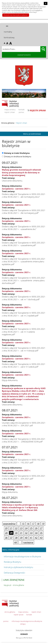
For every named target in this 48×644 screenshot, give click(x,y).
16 (28, 524)
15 (23, 524)
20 (6, 528)
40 (26, 538)
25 (31, 528)
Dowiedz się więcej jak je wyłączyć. (16, 15)
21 (11, 528)
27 (41, 528)
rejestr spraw (18, 615)
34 (36, 533)
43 (41, 538)
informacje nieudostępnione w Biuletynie (27, 621)
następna (28, 542)
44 (15, 542)
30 (16, 533)
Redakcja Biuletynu (12, 562)
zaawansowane (24, 55)
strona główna (10, 612)
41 (31, 538)
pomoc (21, 112)
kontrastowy (9, 37)
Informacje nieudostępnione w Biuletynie (22, 557)
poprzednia (9, 524)
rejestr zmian (10, 112)
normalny (8, 32)
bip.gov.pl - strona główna (14, 585)
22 (16, 528)
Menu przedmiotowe (32, 134)
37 (11, 538)
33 (31, 533)
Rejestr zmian (22, 123)
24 (26, 528)
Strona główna (8, 123)
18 (38, 524)
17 (33, 524)
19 (43, 524)
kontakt (22, 110)
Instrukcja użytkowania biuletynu (18, 567)
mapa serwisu (10, 110)
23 (21, 528)
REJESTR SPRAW (38, 110)
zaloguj (23, 624)
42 (36, 538)
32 (26, 533)
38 (16, 538)
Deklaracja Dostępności (14, 573)
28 (6, 533)
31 (21, 533)
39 (21, 538)
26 (36, 528)
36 (6, 538)
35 (41, 533)
